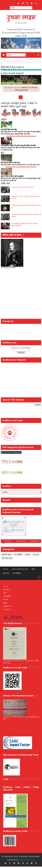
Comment (34, 542)
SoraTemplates (34, 858)
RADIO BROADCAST (20, 571)
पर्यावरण (28, 556)
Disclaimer (7, 611)
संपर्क (33, 571)
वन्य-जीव (36, 556)
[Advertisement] (21, 296)
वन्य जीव (6, 601)
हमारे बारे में (6, 575)
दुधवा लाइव (21, 18)
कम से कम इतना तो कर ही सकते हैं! (23, 189)
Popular (21, 542)
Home (5, 571)
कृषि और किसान (7, 556)
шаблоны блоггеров (27, 861)
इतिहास (5, 604)
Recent (8, 542)
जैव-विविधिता (18, 556)
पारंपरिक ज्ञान (7, 608)
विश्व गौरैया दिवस (7, 560)
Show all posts (21, 90)
